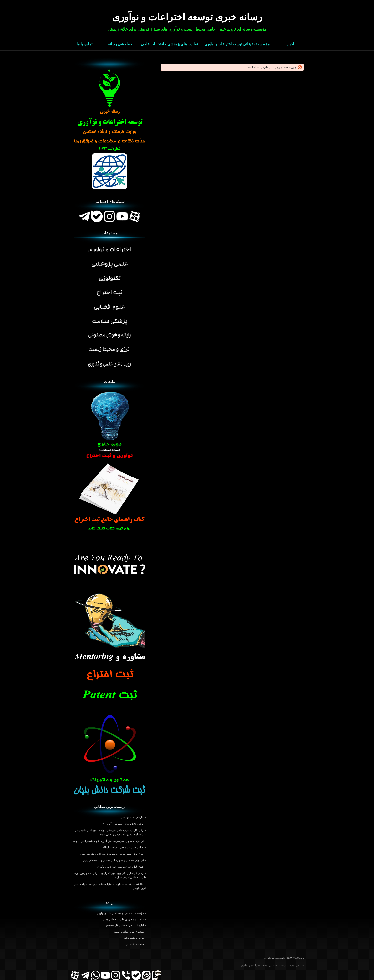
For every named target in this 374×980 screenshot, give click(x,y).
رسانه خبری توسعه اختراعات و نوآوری (187, 17)
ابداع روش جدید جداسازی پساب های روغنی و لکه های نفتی (112, 854)
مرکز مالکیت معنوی (133, 938)
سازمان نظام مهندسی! (132, 817)
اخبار (290, 44)
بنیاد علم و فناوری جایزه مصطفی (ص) (123, 919)
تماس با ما (84, 44)
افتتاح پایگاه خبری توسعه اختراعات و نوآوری (121, 867)
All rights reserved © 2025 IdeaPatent (284, 958)
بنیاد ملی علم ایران (134, 944)
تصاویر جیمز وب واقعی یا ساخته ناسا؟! (124, 847)
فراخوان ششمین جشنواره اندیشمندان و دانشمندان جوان (114, 860)
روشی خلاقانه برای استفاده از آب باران (123, 824)
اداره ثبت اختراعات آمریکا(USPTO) (125, 925)
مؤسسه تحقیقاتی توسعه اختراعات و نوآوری (237, 44)
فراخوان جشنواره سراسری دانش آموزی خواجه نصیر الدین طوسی (108, 841)
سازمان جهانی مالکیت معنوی (128, 932)
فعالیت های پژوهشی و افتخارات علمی (170, 44)
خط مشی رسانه (120, 44)
